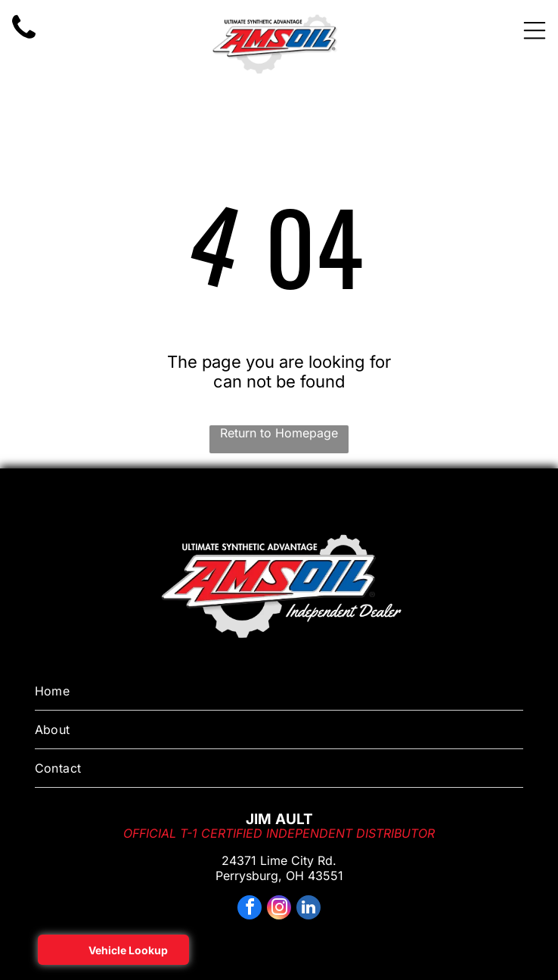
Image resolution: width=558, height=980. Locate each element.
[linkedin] (308, 909)
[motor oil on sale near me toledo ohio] (24, 39)
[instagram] (279, 909)
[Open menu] (535, 30)
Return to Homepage (279, 433)
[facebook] (250, 909)
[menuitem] (279, 691)
